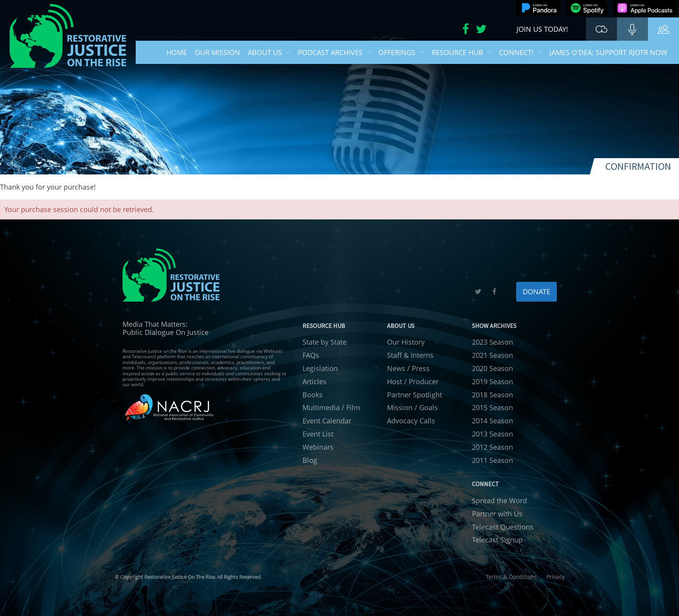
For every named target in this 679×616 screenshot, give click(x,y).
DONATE (536, 292)
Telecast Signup (497, 540)
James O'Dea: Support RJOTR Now (608, 52)
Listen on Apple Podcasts (645, 8)
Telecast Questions (503, 527)
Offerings (401, 52)
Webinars (318, 447)
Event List (318, 434)
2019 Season (492, 381)
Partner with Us (497, 514)
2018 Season (492, 395)
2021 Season (492, 355)
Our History (406, 342)
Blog (310, 460)
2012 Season (492, 447)
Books (313, 395)
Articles (314, 381)
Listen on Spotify (587, 8)
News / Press (408, 368)
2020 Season (492, 368)
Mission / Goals (412, 407)
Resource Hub (461, 52)
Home (177, 52)
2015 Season (492, 407)
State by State (325, 342)
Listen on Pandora (538, 8)
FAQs (311, 355)
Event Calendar (327, 421)
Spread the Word (499, 500)
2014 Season (492, 421)
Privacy (555, 577)
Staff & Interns (410, 355)
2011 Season (492, 460)
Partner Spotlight (415, 395)
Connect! (520, 52)
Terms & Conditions (511, 577)
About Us (269, 52)
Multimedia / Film (331, 407)
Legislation (320, 368)
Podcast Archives (334, 52)
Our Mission (217, 52)
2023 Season (492, 342)
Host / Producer (413, 381)
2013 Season (492, 434)
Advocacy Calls (411, 421)
